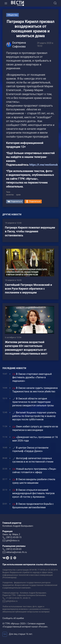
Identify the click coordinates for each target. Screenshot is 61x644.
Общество (12, 15)
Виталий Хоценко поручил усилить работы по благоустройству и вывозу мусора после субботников (34, 416)
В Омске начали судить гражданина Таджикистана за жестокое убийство (35, 390)
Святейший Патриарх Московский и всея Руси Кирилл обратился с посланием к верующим (28, 289)
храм (18, 195)
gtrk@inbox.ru (13, 541)
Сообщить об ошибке (13, 618)
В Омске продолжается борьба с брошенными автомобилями (33, 506)
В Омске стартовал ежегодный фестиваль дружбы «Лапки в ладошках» (32, 377)
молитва (10, 195)
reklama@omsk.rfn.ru (16, 552)
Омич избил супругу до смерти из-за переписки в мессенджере (35, 428)
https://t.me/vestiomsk (44, 165)
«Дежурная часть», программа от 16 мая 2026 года (35, 439)
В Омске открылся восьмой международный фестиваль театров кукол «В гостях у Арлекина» (33, 493)
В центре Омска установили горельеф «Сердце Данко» (30, 449)
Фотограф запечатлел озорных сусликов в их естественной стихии (33, 460)
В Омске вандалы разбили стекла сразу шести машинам (34, 481)
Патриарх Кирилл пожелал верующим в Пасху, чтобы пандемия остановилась (30, 231)
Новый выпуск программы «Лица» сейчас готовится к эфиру (34, 471)
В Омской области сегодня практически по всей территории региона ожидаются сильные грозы (33, 402)
